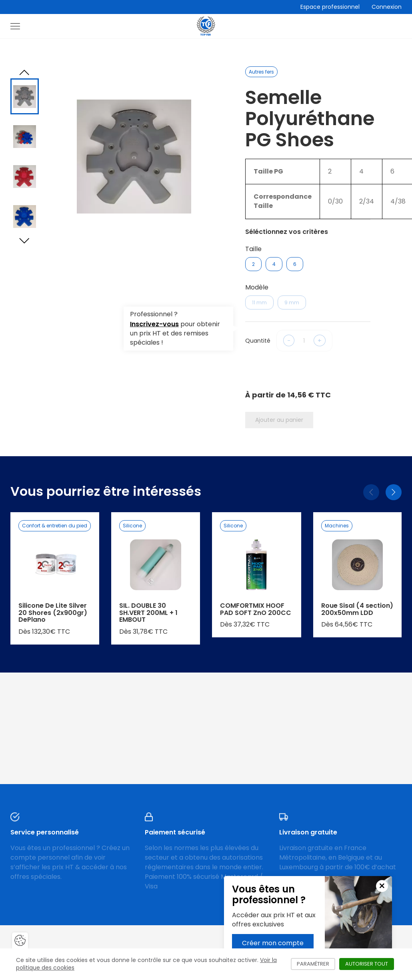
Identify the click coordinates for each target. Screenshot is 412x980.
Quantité (258, 341)
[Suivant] (394, 492)
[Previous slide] (24, 72)
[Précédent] (371, 492)
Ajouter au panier (279, 420)
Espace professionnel (330, 7)
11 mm (259, 302)
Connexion (387, 7)
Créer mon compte (273, 943)
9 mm (292, 302)
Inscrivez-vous (154, 324)
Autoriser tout (370, 964)
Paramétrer (316, 964)
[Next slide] (24, 241)
